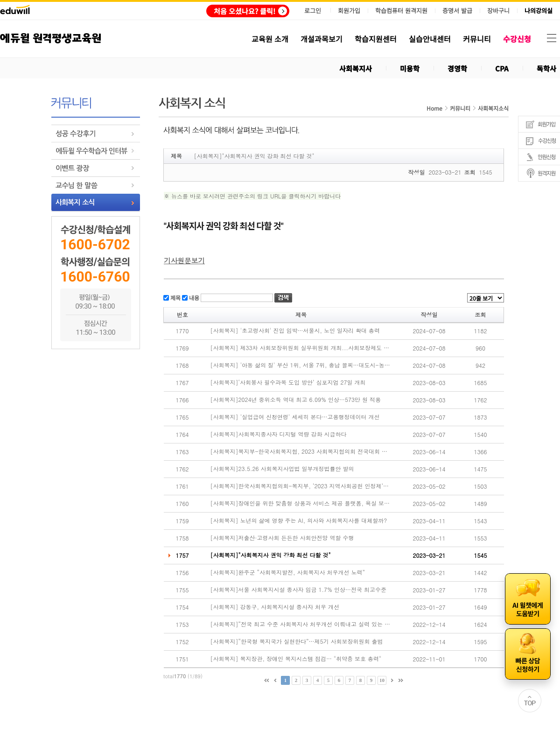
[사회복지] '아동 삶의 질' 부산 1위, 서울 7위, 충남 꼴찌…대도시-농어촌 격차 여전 (301, 365)
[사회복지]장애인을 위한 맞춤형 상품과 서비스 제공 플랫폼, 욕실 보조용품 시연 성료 (301, 503)
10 (382, 680)
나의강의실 (539, 11)
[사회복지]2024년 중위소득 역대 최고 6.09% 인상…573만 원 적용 (296, 400)
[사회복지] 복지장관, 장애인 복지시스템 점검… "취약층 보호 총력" (296, 659)
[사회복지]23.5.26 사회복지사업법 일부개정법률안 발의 (282, 469)
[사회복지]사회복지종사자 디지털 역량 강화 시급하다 (279, 434)
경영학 (457, 68)
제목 (175, 297)
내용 (193, 297)
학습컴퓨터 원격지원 (401, 11)
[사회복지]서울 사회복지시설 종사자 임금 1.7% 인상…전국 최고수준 (299, 590)
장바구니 (498, 11)
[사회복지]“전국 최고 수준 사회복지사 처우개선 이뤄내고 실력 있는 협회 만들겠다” (301, 624)
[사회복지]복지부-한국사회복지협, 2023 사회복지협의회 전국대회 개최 (301, 451)
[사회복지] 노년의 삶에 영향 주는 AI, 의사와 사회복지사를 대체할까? (299, 520)
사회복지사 (356, 68)
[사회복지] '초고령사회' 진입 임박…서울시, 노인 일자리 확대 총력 (295, 330)
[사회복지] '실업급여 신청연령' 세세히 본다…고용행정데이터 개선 (295, 417)
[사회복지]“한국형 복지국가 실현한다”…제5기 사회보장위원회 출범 (297, 641)
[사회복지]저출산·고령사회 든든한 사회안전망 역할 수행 (282, 538)
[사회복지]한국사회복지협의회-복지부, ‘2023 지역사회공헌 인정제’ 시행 (301, 486)
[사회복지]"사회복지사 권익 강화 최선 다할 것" (271, 555)
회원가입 (349, 11)
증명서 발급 (457, 11)
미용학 (410, 68)
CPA (502, 68)
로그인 (313, 11)
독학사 (546, 68)
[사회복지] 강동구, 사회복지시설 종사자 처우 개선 (275, 607)
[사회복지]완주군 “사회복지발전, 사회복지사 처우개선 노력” (288, 572)
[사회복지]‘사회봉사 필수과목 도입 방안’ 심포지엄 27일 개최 (288, 382)
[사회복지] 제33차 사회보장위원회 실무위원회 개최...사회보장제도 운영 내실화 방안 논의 (301, 348)
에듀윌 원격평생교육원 (51, 39)
